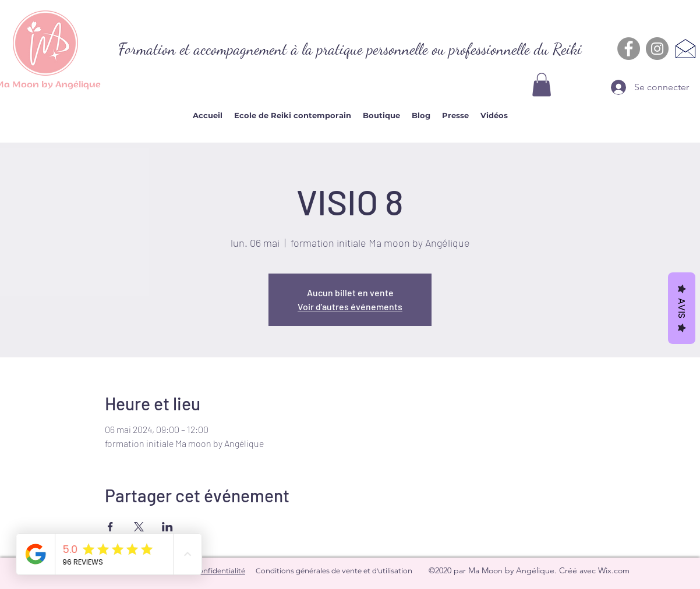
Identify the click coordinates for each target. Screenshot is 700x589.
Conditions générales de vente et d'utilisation (334, 571)
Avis (682, 308)
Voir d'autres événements (350, 306)
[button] (542, 85)
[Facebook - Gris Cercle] (629, 49)
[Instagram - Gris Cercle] (657, 49)
